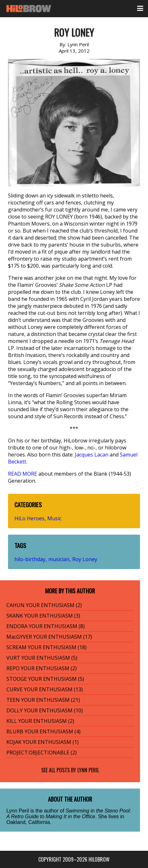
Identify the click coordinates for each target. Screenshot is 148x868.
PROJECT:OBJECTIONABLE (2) (42, 753)
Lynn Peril (88, 770)
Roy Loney (85, 559)
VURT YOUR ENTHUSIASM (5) (42, 658)
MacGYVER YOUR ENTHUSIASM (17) (49, 637)
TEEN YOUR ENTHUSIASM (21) (43, 700)
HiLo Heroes (29, 518)
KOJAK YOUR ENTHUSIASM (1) (43, 742)
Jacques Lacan (92, 455)
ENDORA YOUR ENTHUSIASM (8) (46, 626)
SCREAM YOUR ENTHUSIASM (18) (47, 647)
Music (54, 518)
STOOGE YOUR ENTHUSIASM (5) (45, 679)
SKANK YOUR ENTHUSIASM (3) (43, 616)
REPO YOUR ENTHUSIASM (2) (42, 668)
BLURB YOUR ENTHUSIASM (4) (43, 731)
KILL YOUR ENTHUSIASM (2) (40, 721)
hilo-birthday (30, 559)
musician (59, 559)
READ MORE (23, 474)
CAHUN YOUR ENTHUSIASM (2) (44, 605)
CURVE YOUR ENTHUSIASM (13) (45, 689)
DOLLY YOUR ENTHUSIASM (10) (45, 710)
